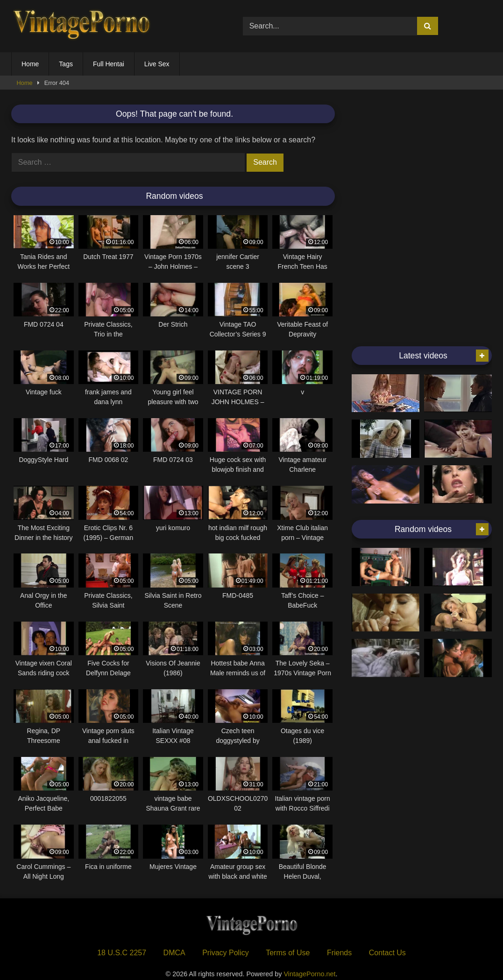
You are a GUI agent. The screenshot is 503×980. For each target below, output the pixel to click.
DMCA (174, 953)
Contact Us (387, 953)
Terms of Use (288, 953)
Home (30, 64)
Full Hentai (109, 64)
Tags (66, 64)
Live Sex (157, 64)
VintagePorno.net (310, 974)
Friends (339, 953)
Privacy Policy (226, 953)
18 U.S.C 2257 (122, 953)
